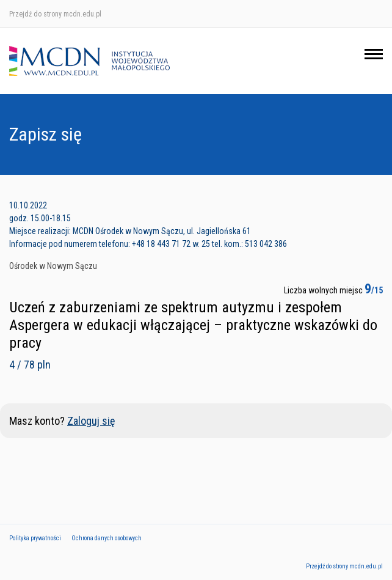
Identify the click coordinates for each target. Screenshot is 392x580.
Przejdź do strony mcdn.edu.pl (55, 14)
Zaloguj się (91, 421)
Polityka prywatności (35, 538)
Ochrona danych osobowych (107, 538)
